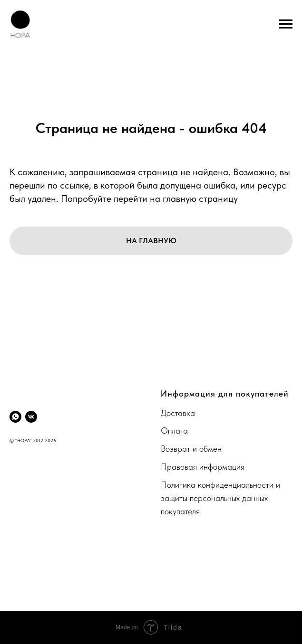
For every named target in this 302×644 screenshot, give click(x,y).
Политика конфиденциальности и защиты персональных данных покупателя (220, 498)
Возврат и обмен (191, 449)
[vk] (31, 417)
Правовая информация (203, 467)
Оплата (174, 431)
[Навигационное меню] (286, 24)
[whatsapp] (15, 417)
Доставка (178, 413)
